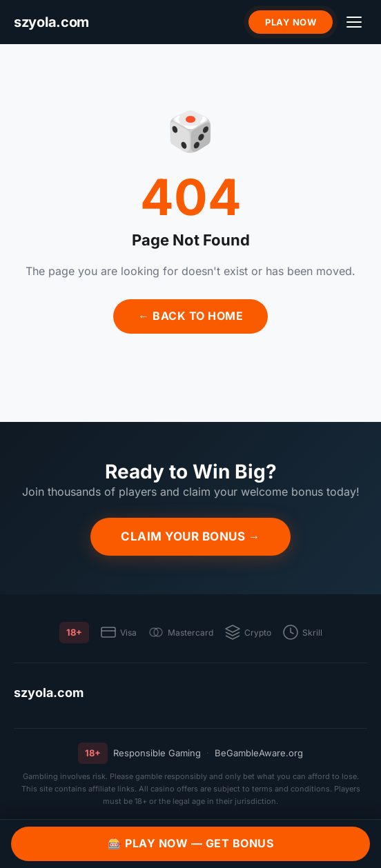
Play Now (291, 22)
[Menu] (354, 22)
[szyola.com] (51, 22)
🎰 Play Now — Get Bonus (190, 843)
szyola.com (49, 693)
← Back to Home (190, 316)
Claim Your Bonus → (190, 536)
